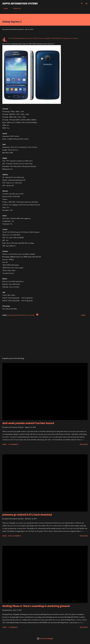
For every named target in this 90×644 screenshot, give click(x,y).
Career (5, 8)
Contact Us (16, 8)
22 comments (13, 444)
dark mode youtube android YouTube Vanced (28, 423)
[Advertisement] (45, 337)
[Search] (82, 4)
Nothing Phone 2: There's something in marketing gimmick (36, 606)
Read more (84, 444)
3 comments (13, 627)
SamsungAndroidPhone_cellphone (21, 315)
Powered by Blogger (45, 638)
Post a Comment (15, 536)
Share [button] (83, 315)
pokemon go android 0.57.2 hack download (27, 515)
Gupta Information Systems (20, 3)
